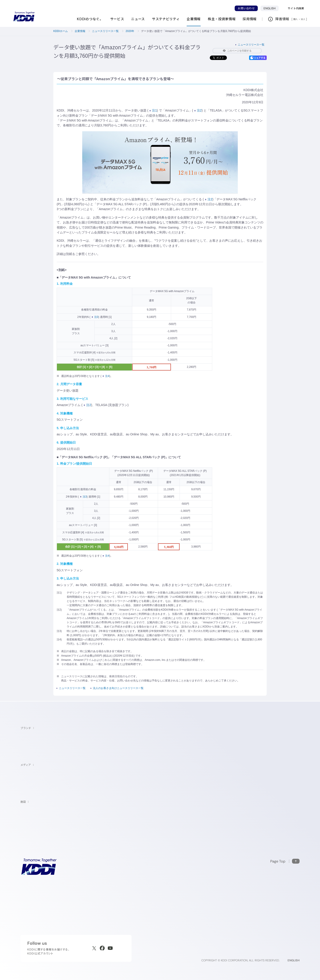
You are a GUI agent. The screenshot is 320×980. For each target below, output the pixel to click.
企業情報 (80, 31)
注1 (153, 110)
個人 (296, 19)
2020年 (130, 31)
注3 (95, 317)
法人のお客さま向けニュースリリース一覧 (118, 688)
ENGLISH (270, 8)
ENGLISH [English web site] (294, 960)
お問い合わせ (246, 8)
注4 (106, 376)
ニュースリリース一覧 (105, 31)
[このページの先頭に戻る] (285, 861)
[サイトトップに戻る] (24, 17)
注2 (198, 110)
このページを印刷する (237, 51)
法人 (303, 19)
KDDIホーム (61, 31)
